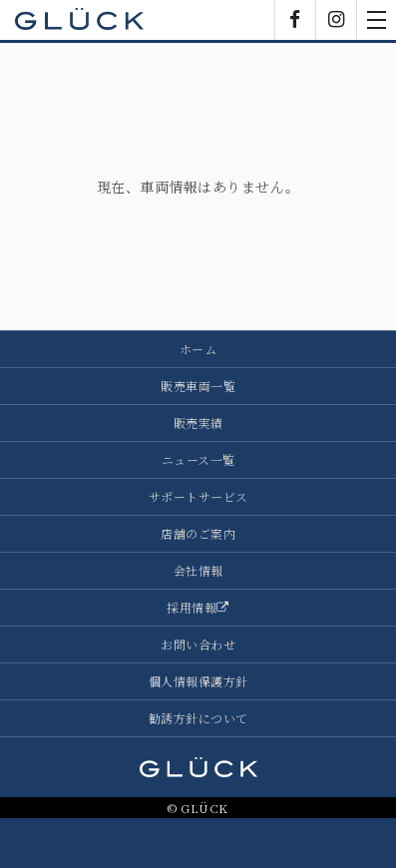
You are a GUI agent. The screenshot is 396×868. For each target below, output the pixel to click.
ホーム (198, 349)
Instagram (336, 20)
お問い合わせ (198, 644)
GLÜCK (80, 20)
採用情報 (198, 607)
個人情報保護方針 (198, 681)
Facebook (295, 20)
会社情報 (198, 570)
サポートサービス (198, 496)
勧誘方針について (198, 718)
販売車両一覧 (198, 386)
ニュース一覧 (198, 459)
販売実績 (198, 423)
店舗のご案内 (198, 533)
